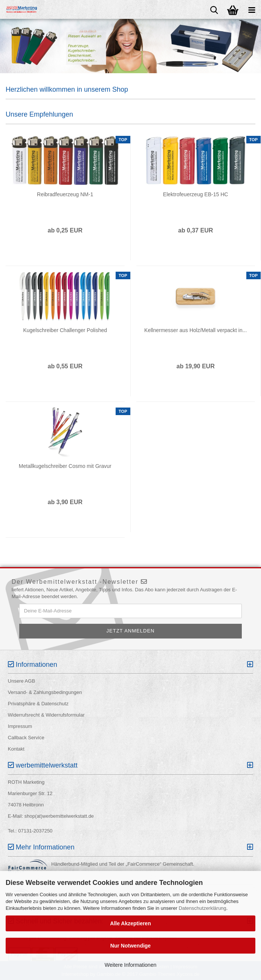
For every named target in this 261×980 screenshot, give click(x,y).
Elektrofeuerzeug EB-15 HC (196, 194)
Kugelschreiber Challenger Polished (65, 330)
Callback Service (26, 738)
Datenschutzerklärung (202, 908)
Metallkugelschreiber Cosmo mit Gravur (65, 466)
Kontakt (16, 749)
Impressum (20, 726)
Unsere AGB (21, 681)
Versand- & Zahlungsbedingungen (45, 692)
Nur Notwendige (130, 946)
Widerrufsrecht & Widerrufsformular (46, 715)
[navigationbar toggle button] (252, 9)
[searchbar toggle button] (214, 9)
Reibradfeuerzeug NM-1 (65, 194)
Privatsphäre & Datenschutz (38, 704)
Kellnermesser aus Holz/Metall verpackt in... (195, 330)
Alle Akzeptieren (130, 923)
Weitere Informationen (130, 965)
